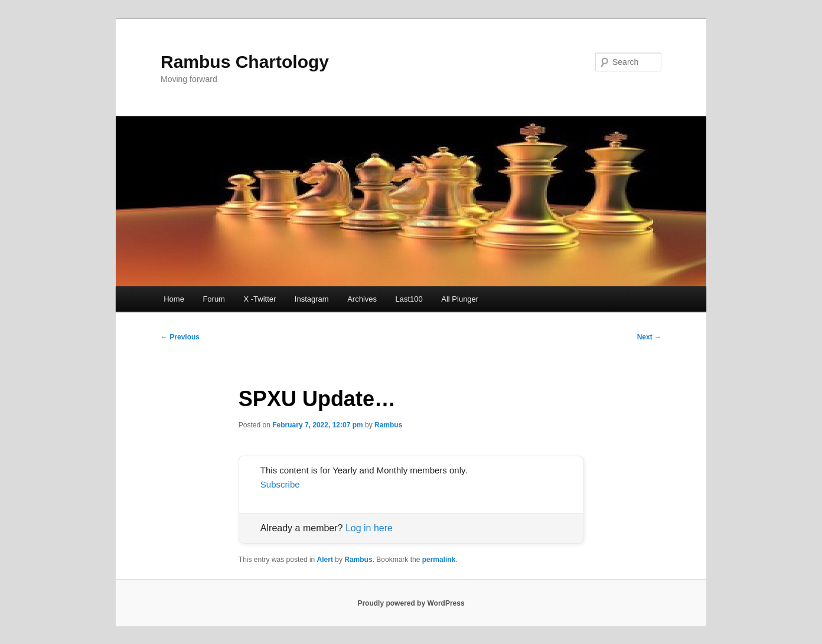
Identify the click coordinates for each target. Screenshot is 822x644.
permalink (439, 560)
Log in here (369, 528)
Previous (180, 337)
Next (649, 337)
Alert (325, 560)
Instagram (312, 299)
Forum (214, 299)
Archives (362, 299)
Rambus (388, 425)
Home (174, 299)
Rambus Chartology (245, 62)
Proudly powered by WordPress (411, 603)
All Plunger (460, 299)
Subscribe (280, 484)
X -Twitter (260, 299)
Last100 (409, 299)
